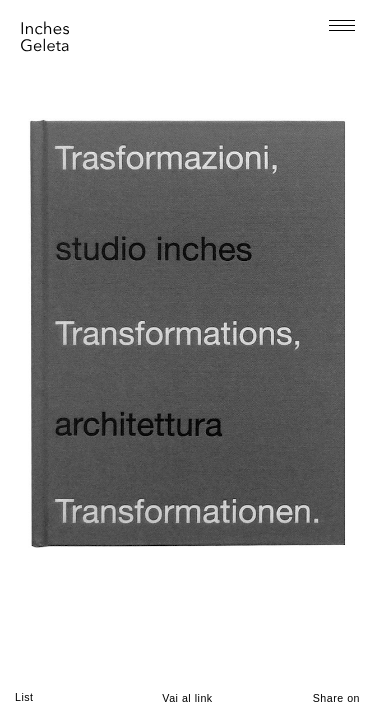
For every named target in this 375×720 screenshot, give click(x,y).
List (24, 697)
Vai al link (187, 698)
